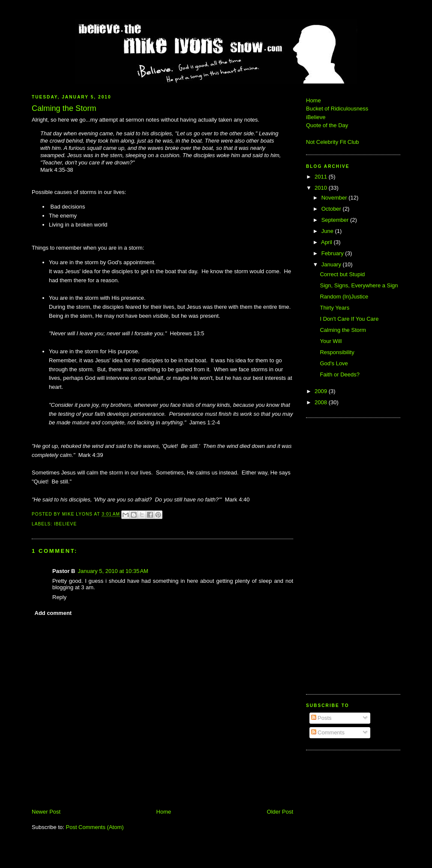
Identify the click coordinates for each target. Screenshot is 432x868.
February (333, 253)
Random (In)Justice (344, 297)
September (336, 220)
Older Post (280, 812)
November (335, 198)
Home (164, 812)
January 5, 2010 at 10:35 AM (113, 571)
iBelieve (65, 524)
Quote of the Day (327, 125)
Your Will (331, 341)
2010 (322, 188)
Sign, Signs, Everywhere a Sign (359, 285)
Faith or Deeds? (340, 374)
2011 (322, 177)
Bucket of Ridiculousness (337, 109)
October (332, 209)
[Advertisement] (332, 555)
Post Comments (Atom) (95, 827)
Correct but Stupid (342, 274)
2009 (322, 391)
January (332, 264)
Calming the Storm (343, 330)
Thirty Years (334, 308)
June (328, 231)
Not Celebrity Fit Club (333, 142)
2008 (322, 402)
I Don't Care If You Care (349, 319)
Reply (59, 597)
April (327, 242)
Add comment (53, 613)
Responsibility (337, 352)
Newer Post (46, 812)
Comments (328, 732)
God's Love (334, 363)
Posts (321, 718)
